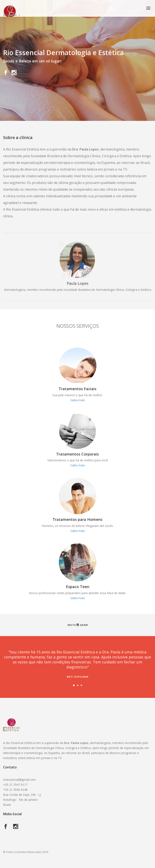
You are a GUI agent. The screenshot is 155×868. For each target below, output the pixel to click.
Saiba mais (78, 400)
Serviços (10, 15)
